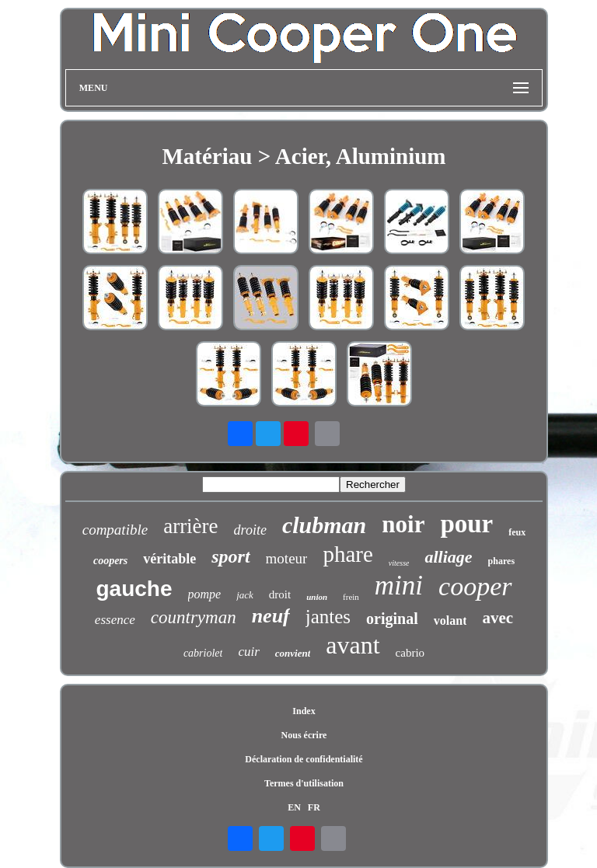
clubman (324, 525)
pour (466, 524)
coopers (110, 561)
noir (403, 524)
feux (517, 532)
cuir (248, 652)
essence (115, 620)
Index (304, 711)
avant (353, 645)
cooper (475, 586)
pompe (205, 594)
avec (497, 618)
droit (280, 594)
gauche (134, 589)
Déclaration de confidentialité (304, 759)
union (317, 597)
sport (230, 556)
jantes (328, 617)
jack (245, 595)
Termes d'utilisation (304, 783)
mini (399, 586)
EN (294, 807)
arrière (190, 526)
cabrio (410, 653)
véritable (169, 559)
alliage (448, 557)
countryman (194, 617)
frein (351, 597)
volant (450, 620)
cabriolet (203, 653)
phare (347, 554)
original (392, 619)
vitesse (399, 563)
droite (250, 530)
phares (501, 561)
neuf (271, 616)
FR (314, 807)
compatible (115, 530)
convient (293, 653)
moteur (287, 558)
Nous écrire (304, 735)
